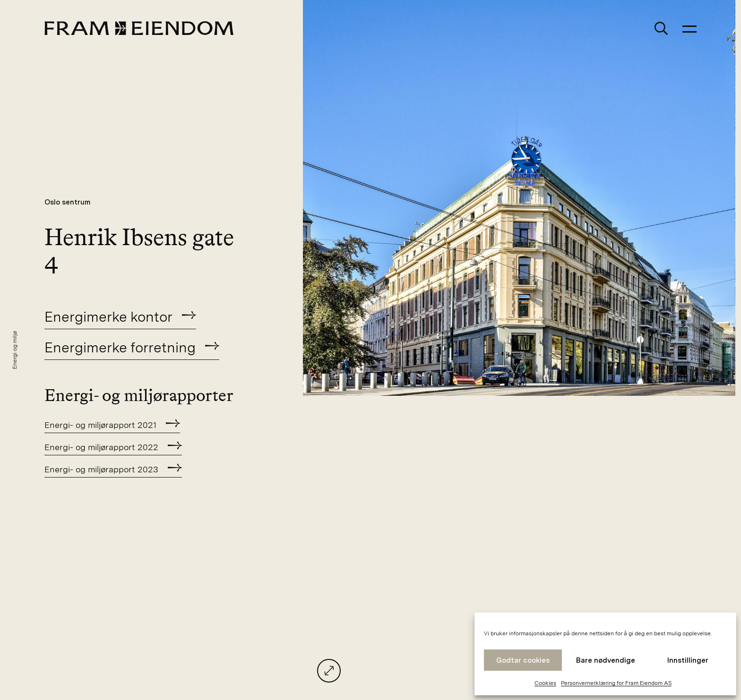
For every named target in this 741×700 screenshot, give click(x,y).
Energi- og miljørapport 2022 (101, 447)
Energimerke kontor (108, 316)
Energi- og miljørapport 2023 (101, 469)
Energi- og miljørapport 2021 (100, 425)
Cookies (545, 683)
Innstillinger (688, 660)
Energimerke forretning (120, 347)
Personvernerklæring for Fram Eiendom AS (616, 683)
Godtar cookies (523, 660)
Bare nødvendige (606, 660)
